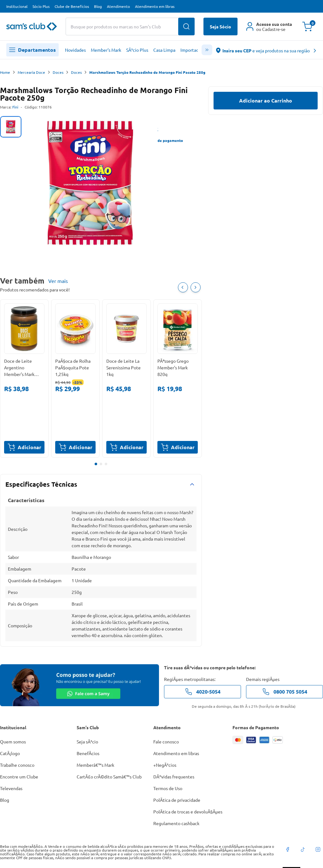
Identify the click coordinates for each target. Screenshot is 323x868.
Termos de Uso (168, 788)
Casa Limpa (164, 50)
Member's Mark (106, 50)
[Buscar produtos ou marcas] (130, 26)
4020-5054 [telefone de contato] (203, 692)
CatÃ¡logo (10, 753)
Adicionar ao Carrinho (266, 100)
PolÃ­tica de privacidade (177, 800)
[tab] (11, 127)
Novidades (75, 50)
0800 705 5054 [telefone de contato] (285, 692)
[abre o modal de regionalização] (266, 50)
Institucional (17, 6)
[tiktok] (303, 849)
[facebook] (288, 849)
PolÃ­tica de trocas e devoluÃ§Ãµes (188, 812)
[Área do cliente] (269, 26)
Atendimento (118, 6)
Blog (98, 6)
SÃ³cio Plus (137, 50)
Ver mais (58, 281)
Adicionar (24, 447)
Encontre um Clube (19, 777)
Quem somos (13, 742)
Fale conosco (166, 742)
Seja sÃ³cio (87, 742)
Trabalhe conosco (17, 765)
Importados (192, 50)
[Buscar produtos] (186, 26)
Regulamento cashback (176, 823)
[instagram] (318, 849)
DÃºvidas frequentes (174, 777)
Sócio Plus (41, 6)
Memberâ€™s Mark (95, 765)
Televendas (11, 788)
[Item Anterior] (183, 287)
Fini (15, 107)
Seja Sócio (220, 26)
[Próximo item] (196, 287)
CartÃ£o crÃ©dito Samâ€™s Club (109, 777)
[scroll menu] (207, 50)
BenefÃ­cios (88, 753)
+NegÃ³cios (165, 765)
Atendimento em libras (155, 6)
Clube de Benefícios (72, 6)
